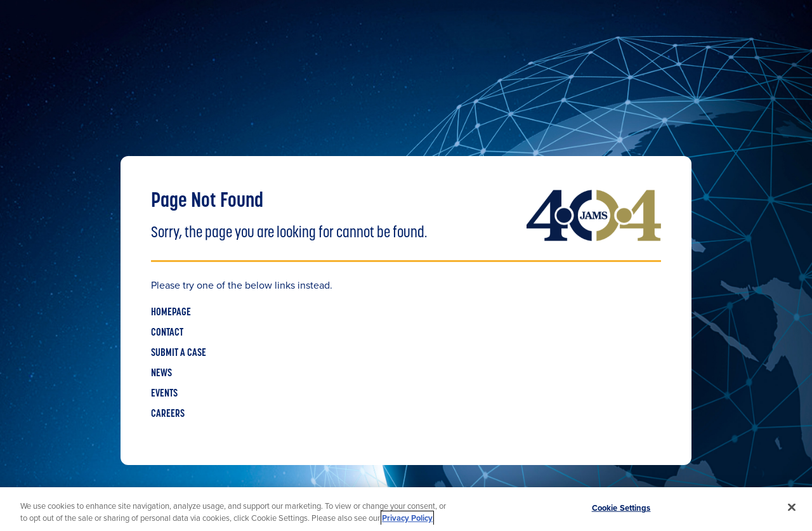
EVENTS (164, 394)
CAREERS (168, 414)
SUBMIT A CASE (179, 353)
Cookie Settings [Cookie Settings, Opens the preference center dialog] (621, 508)
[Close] (792, 508)
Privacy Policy (407, 518)
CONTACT (167, 333)
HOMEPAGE (171, 313)
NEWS (161, 374)
